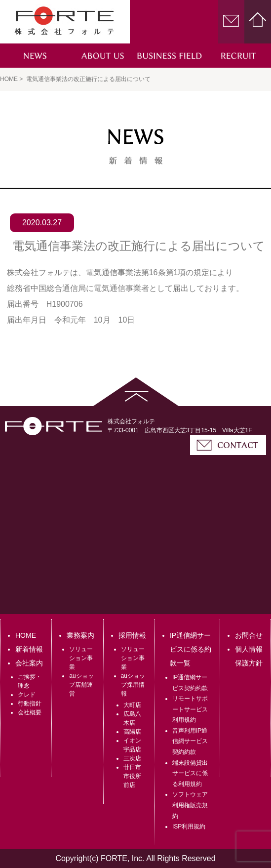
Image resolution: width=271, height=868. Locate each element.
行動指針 (30, 703)
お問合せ (249, 635)
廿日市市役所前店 (132, 776)
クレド (27, 695)
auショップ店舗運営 (81, 685)
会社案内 (29, 663)
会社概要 (30, 712)
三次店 (132, 758)
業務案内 (80, 635)
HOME (26, 635)
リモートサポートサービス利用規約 (190, 709)
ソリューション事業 (81, 658)
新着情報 (29, 649)
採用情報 (132, 635)
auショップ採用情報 (133, 685)
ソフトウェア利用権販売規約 (190, 805)
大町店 (132, 705)
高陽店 (132, 732)
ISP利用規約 (189, 827)
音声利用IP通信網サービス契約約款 (190, 741)
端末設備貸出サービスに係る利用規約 (190, 773)
